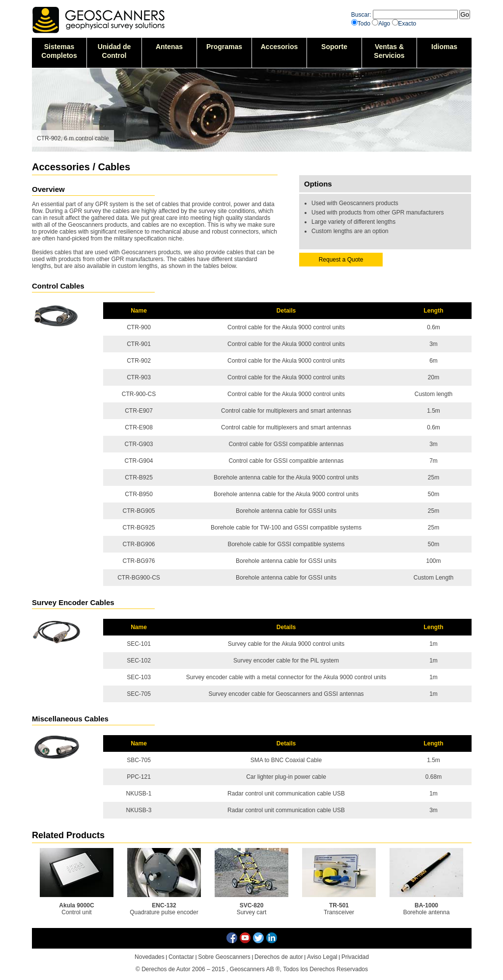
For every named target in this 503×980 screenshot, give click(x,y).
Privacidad (355, 957)
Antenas (169, 47)
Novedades (150, 957)
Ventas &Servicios (389, 51)
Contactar (181, 957)
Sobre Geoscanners (224, 957)
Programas (224, 47)
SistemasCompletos (59, 51)
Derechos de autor (279, 957)
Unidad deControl (114, 51)
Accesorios (279, 47)
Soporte (334, 47)
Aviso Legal (322, 957)
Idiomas (444, 47)
